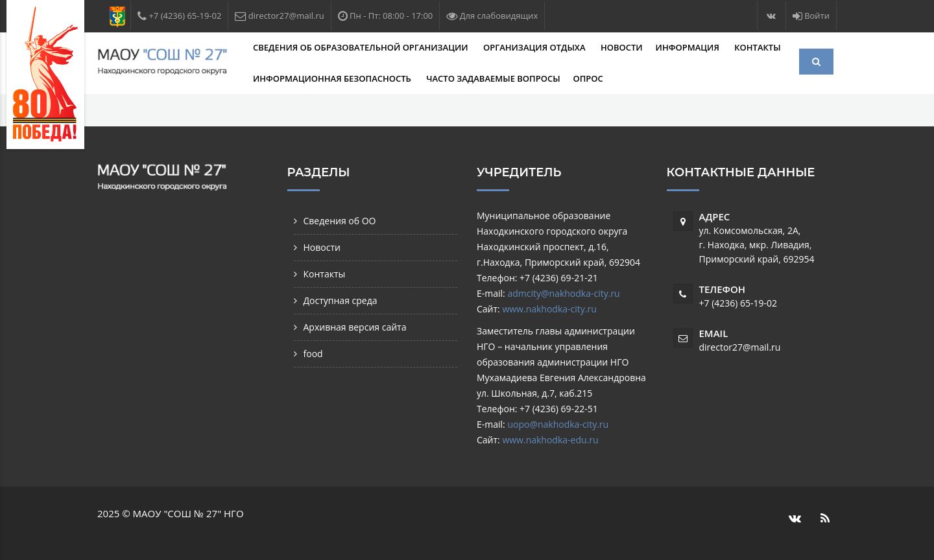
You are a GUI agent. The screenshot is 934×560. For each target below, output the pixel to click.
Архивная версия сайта (355, 327)
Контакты (757, 47)
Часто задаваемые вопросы (493, 78)
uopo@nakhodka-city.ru (558, 424)
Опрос (588, 78)
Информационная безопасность (333, 78)
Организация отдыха (535, 47)
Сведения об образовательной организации (362, 47)
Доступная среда (341, 300)
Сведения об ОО (340, 221)
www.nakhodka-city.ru (549, 309)
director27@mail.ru (740, 347)
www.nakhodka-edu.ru (550, 440)
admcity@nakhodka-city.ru (563, 293)
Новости (622, 47)
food (313, 354)
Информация (689, 47)
